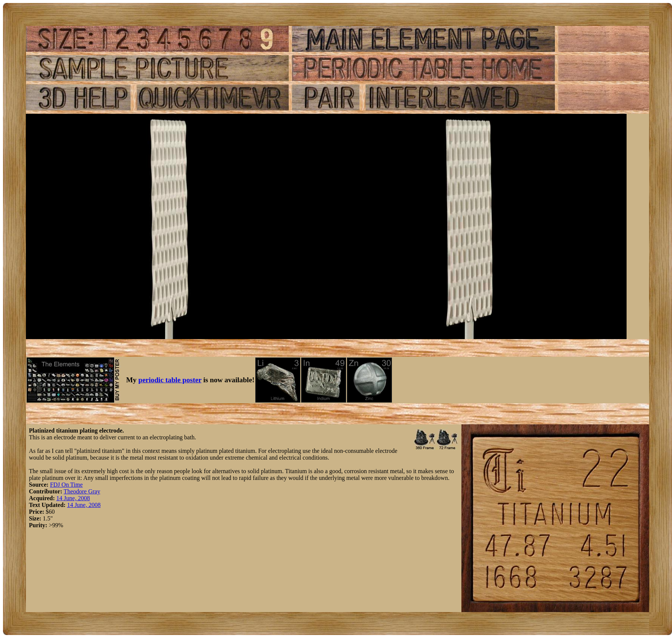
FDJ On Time (66, 485)
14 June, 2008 (73, 498)
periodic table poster (170, 380)
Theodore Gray (82, 491)
